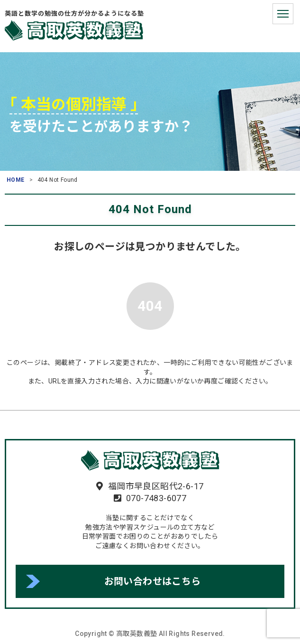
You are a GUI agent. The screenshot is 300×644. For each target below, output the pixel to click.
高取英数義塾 (74, 30)
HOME (16, 180)
